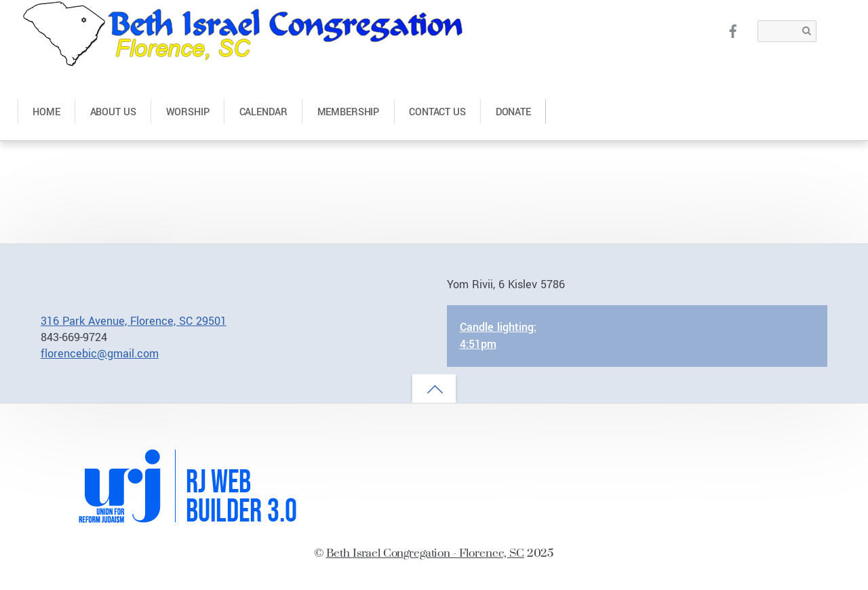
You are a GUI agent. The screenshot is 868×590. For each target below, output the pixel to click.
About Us (113, 112)
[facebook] (733, 30)
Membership (349, 112)
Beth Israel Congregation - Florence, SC (425, 552)
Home (46, 112)
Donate (513, 112)
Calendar (263, 112)
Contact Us (437, 112)
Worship (188, 112)
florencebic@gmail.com (100, 354)
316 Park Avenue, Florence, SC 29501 (134, 321)
